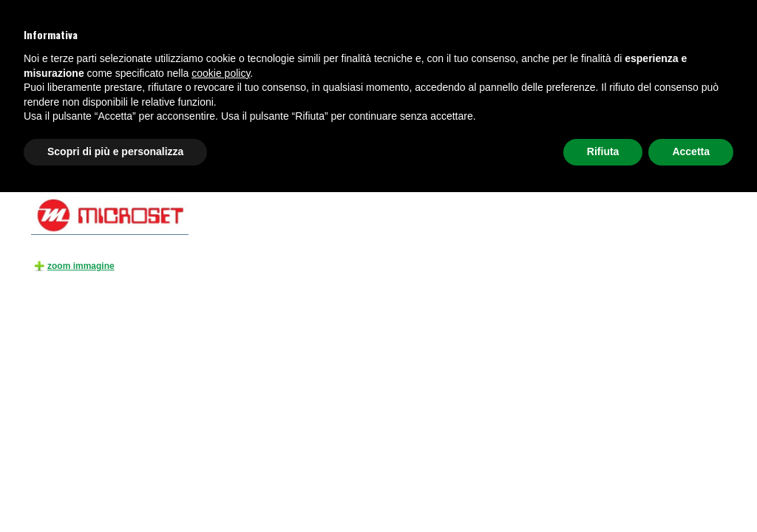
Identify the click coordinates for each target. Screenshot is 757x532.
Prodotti (86, 165)
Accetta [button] (691, 491)
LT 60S (482, 165)
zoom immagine (81, 266)
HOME (52, 165)
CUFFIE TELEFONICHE (172, 128)
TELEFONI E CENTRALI (74, 128)
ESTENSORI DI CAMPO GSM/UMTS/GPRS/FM (379, 165)
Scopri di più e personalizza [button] (115, 491)
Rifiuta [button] (603, 491)
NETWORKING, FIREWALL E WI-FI (564, 128)
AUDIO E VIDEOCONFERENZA (435, 128)
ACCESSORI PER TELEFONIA (241, 165)
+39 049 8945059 (67, 34)
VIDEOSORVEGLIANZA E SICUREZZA (297, 128)
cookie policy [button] (221, 413)
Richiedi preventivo (677, 128)
